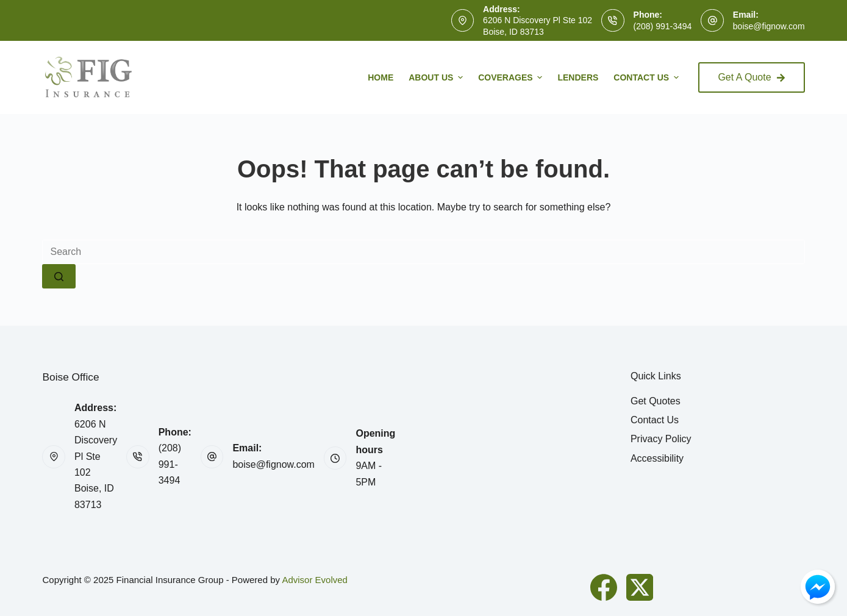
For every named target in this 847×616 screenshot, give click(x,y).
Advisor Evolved (315, 580)
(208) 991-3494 (663, 26)
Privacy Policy (661, 439)
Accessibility (657, 458)
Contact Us (648, 77)
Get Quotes (656, 401)
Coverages (512, 77)
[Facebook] (604, 587)
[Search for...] (423, 252)
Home (381, 77)
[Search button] (59, 276)
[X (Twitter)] (640, 587)
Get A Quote (751, 77)
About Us (437, 77)
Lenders (578, 77)
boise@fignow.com (769, 26)
